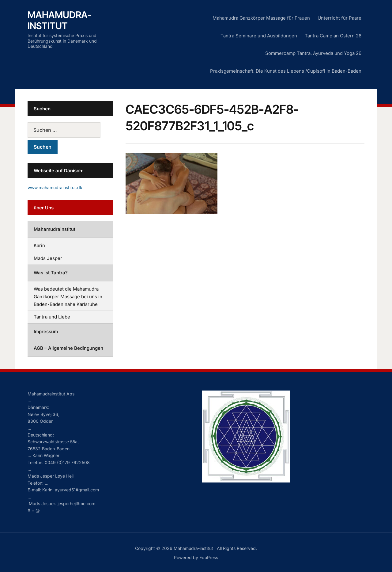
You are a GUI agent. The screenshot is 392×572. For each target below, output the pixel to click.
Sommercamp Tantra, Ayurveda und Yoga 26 (313, 53)
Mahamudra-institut (60, 20)
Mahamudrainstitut (55, 229)
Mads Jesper (48, 258)
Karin (39, 245)
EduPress (209, 557)
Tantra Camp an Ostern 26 (333, 36)
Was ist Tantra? (51, 273)
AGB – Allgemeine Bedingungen (68, 348)
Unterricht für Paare (339, 18)
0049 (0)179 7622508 (67, 462)
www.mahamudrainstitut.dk (55, 187)
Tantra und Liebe (52, 317)
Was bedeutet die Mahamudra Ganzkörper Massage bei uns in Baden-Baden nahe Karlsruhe (68, 297)
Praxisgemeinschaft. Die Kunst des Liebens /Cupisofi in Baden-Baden (286, 71)
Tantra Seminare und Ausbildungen (259, 36)
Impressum (46, 332)
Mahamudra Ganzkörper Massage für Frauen (261, 18)
